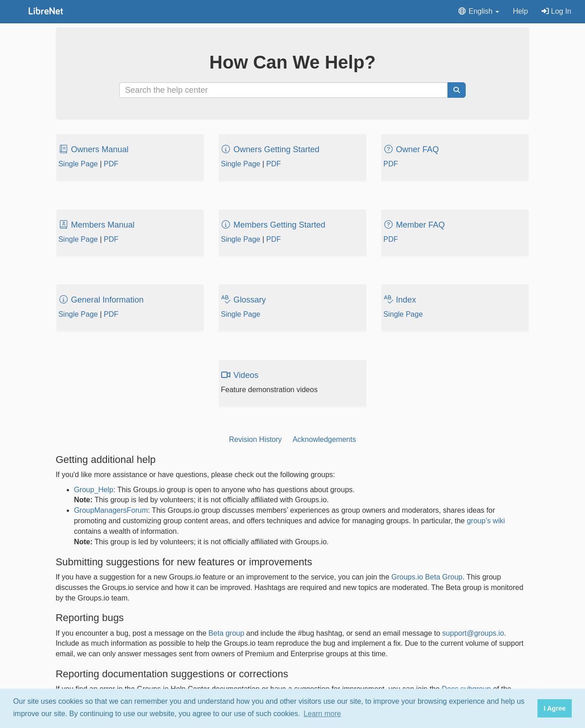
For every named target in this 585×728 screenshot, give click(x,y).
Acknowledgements (324, 439)
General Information (101, 300)
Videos (239, 375)
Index (400, 300)
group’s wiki (486, 521)
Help (520, 11)
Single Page (78, 164)
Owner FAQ (411, 149)
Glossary (243, 300)
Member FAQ (414, 225)
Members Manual (97, 225)
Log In (556, 11)
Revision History (255, 439)
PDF (111, 164)
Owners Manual (94, 149)
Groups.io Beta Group (427, 577)
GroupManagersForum (111, 510)
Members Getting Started (273, 225)
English (478, 11)
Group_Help (94, 490)
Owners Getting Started (270, 149)
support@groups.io (473, 633)
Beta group (226, 633)
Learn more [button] (322, 714)
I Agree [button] (554, 708)
